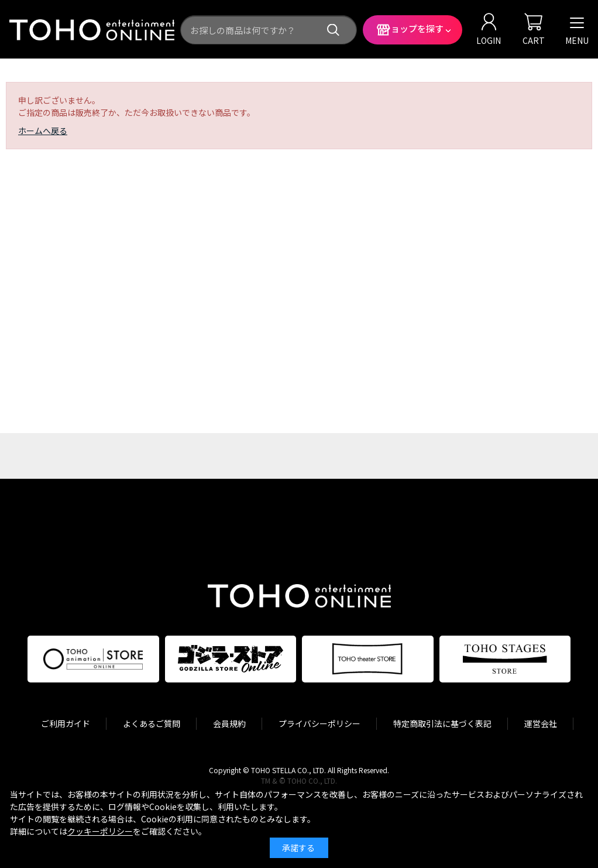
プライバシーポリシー (319, 723)
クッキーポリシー (100, 831)
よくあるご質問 (152, 723)
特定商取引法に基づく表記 (442, 723)
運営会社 (541, 723)
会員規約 (229, 723)
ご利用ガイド (66, 723)
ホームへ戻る (43, 131)
